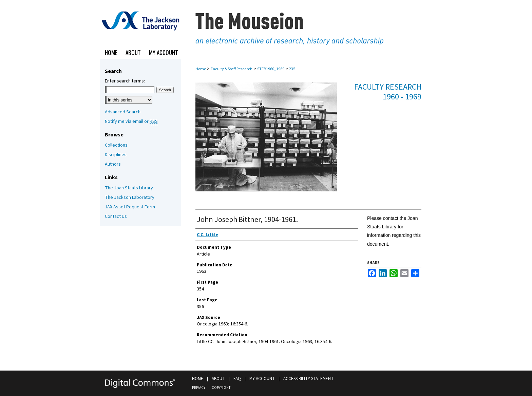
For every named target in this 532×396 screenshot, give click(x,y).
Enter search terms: (125, 81)
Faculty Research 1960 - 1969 (388, 92)
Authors (113, 164)
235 (292, 69)
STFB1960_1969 (271, 69)
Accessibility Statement (308, 379)
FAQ (237, 379)
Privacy (199, 388)
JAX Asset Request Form (130, 207)
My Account (262, 379)
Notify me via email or (131, 121)
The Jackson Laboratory (130, 197)
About (218, 379)
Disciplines (116, 155)
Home (201, 69)
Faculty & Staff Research (232, 69)
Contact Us (116, 216)
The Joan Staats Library (129, 188)
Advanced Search (123, 112)
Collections (116, 145)
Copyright (221, 388)
